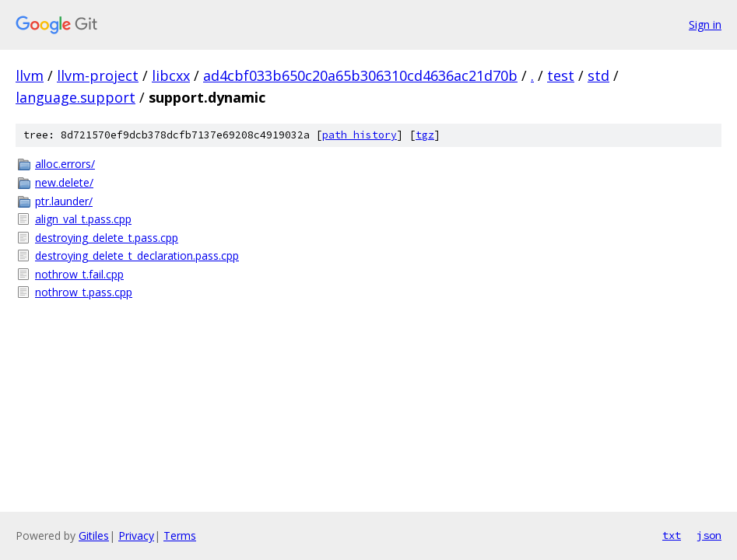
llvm (30, 75)
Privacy (136, 535)
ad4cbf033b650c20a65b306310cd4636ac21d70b (360, 75)
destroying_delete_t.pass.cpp (107, 238)
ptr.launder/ (64, 201)
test (561, 75)
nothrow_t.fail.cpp (79, 274)
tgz (425, 135)
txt (672, 535)
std (598, 75)
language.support (75, 97)
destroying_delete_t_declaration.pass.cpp (137, 255)
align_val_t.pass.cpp (83, 219)
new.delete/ (64, 182)
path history (360, 135)
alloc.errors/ (65, 164)
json (709, 535)
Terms (180, 535)
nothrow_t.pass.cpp (84, 292)
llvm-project (98, 75)
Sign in (705, 24)
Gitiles (94, 535)
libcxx (171, 75)
